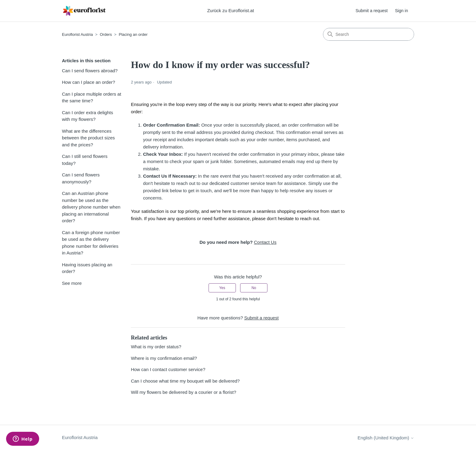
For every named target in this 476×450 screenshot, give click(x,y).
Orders (106, 34)
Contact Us (265, 242)
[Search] (369, 34)
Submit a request (372, 11)
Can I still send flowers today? (85, 160)
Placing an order (133, 34)
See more (72, 283)
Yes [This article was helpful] (222, 288)
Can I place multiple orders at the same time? (92, 97)
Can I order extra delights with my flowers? (87, 116)
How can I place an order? (88, 82)
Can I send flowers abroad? (90, 71)
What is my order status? (156, 347)
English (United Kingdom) (386, 438)
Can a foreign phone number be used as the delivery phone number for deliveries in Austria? (91, 243)
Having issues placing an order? (87, 268)
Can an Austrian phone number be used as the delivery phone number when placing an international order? (91, 207)
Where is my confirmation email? (164, 358)
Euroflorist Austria (77, 34)
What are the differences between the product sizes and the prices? (88, 138)
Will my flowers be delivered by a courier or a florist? (184, 392)
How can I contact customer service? (168, 369)
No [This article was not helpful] (254, 288)
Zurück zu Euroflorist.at (230, 10)
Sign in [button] (401, 11)
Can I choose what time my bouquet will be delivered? (185, 381)
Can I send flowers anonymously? (81, 178)
